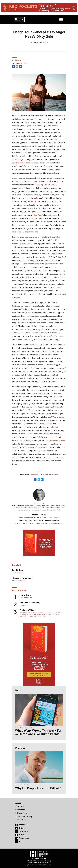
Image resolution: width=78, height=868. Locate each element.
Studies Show (21, 785)
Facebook (34, 475)
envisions (33, 218)
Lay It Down (18, 570)
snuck (43, 116)
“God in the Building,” (51, 351)
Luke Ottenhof (18, 573)
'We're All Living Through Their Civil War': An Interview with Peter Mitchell (39, 520)
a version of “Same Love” (37, 447)
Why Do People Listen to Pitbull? (38, 788)
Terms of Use (21, 820)
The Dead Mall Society (30, 603)
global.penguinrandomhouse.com (39, 865)
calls (36, 198)
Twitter (55, 475)
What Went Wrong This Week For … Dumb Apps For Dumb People (38, 732)
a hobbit (54, 427)
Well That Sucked (23, 727)
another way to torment (23, 163)
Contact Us (20, 810)
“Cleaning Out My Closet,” (46, 185)
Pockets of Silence (28, 610)
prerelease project (57, 441)
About (18, 803)
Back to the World (55, 510)
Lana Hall (24, 605)
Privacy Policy (21, 813)
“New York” (38, 215)
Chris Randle (41, 42)
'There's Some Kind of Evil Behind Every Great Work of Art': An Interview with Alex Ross (39, 523)
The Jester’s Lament (22, 578)
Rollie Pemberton (19, 581)
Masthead (20, 806)
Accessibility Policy (24, 816)
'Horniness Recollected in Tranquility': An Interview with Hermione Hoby (39, 518)
